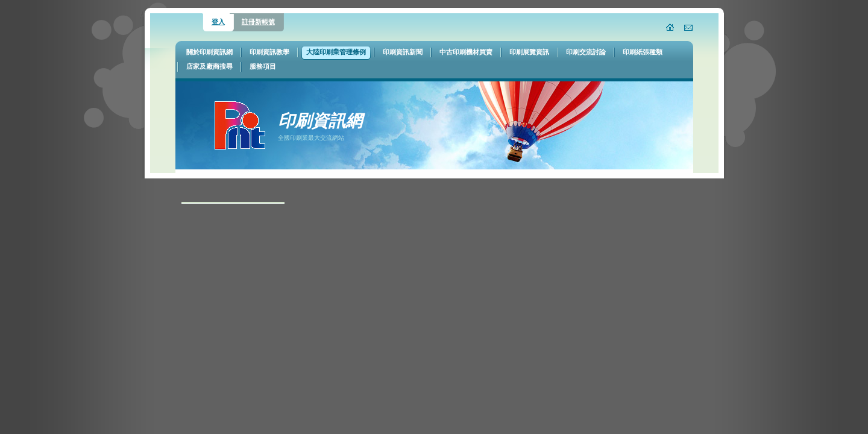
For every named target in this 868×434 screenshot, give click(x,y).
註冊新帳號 (258, 22)
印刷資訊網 (320, 121)
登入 (218, 22)
